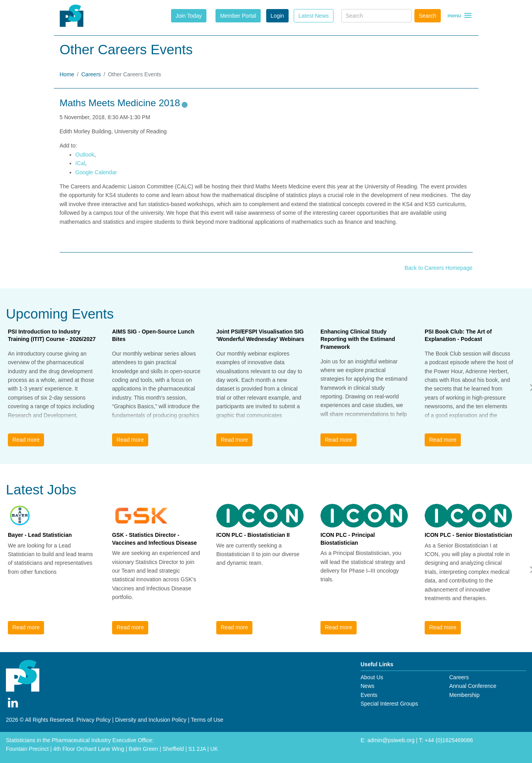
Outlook (85, 155)
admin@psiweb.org (391, 740)
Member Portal (238, 16)
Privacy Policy (93, 720)
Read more (26, 440)
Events (369, 695)
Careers (91, 74)
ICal (80, 163)
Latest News (314, 16)
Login (277, 16)
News (367, 686)
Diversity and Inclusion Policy (151, 720)
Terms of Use (207, 720)
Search (427, 16)
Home (67, 74)
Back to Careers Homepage (439, 268)
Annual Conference (473, 686)
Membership (464, 695)
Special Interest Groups (389, 704)
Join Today (189, 16)
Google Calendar (96, 172)
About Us (372, 677)
